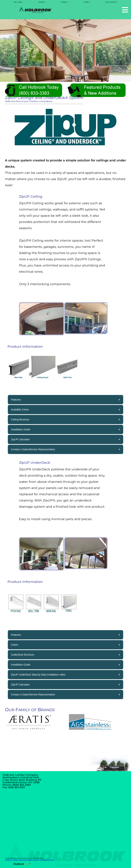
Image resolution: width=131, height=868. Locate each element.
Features (16, 400)
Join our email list (111, 2)
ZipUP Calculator (20, 439)
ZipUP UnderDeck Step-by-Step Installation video (38, 675)
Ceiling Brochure (20, 420)
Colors (15, 645)
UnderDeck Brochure (23, 655)
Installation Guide (21, 429)
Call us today (18, 2)
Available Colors (20, 410)
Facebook (41, 2)
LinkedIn (86, 2)
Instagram (64, 2)
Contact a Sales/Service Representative (33, 449)
